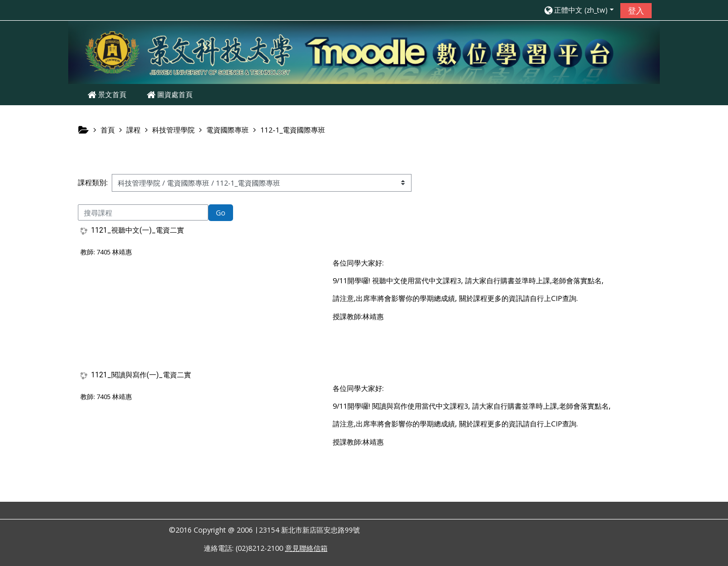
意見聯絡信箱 (306, 548)
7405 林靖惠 (114, 252)
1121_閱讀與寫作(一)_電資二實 (141, 375)
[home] (364, 51)
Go (221, 213)
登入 (636, 11)
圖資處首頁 (170, 94)
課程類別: (93, 182)
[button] (578, 10)
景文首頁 (107, 94)
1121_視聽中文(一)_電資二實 (138, 230)
